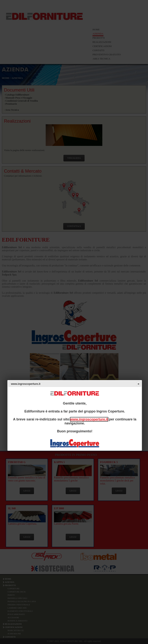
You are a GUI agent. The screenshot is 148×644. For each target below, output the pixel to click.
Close (138, 384)
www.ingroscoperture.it (89, 419)
